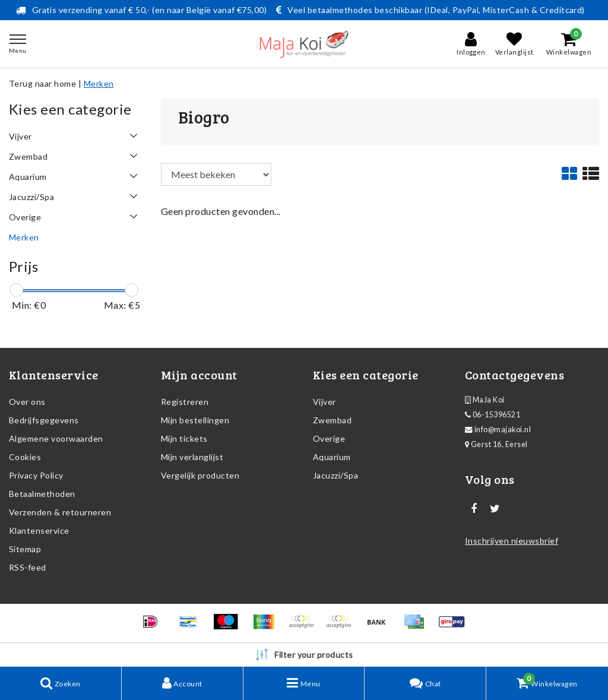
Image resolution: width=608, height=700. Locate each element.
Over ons (27, 402)
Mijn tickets (184, 438)
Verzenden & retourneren (60, 512)
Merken (99, 83)
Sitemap (25, 549)
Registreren (185, 402)
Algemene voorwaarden (56, 438)
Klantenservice (39, 530)
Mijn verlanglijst (192, 457)
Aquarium (332, 457)
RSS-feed (28, 567)
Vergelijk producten (200, 475)
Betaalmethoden (42, 494)
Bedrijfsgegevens (44, 420)
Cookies (25, 457)
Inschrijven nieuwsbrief (512, 541)
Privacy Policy (36, 475)
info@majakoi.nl (498, 430)
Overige (329, 438)
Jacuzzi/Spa (335, 475)
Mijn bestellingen (195, 420)
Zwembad (332, 420)
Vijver (324, 402)
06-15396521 (493, 415)
